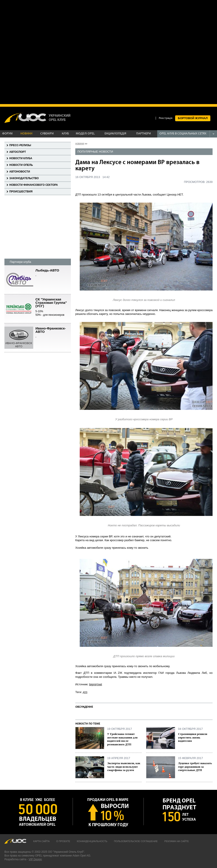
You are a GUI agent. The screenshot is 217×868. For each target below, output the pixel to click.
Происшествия (21, 192)
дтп (85, 692)
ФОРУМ (7, 134)
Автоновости (20, 172)
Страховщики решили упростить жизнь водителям (193, 737)
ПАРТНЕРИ (143, 134)
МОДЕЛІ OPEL (85, 134)
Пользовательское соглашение (136, 841)
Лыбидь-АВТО (53, 273)
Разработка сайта (15, 859)
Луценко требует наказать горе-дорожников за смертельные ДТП (195, 767)
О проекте (63, 841)
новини (80, 143)
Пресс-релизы (20, 145)
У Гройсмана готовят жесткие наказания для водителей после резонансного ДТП (122, 739)
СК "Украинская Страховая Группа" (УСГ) (53, 307)
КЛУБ (65, 134)
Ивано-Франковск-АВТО (53, 333)
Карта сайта (41, 841)
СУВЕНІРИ (47, 134)
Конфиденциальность (92, 841)
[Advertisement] (52, 52)
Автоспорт (18, 152)
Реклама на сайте (177, 841)
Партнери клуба (20, 262)
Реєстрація (166, 118)
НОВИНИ (26, 134)
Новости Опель (21, 165)
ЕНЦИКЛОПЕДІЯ (115, 134)
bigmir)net (96, 684)
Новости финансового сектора (34, 185)
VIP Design (35, 859)
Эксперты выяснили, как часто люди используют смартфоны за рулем (124, 767)
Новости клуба (21, 158)
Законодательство (24, 178)
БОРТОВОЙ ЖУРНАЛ (193, 118)
